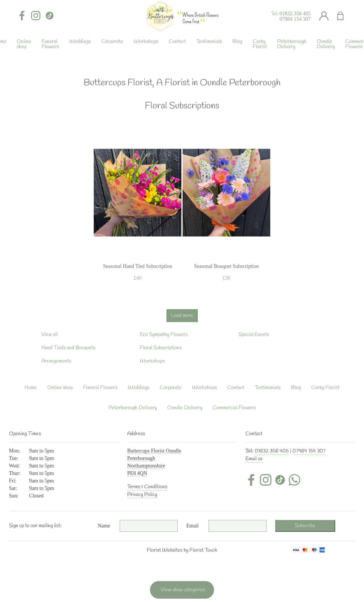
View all (49, 335)
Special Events (254, 335)
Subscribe (305, 526)
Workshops (152, 361)
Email (193, 526)
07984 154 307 (295, 19)
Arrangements (56, 361)
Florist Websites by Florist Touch (182, 550)
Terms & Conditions (147, 487)
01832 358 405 (295, 14)
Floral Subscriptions (161, 348)
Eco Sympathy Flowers (164, 335)
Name (104, 526)
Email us (254, 459)
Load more (182, 315)
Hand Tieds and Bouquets (68, 348)
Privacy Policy (142, 495)
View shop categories (183, 590)
